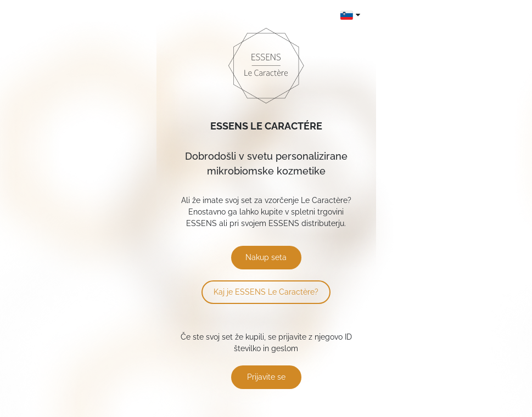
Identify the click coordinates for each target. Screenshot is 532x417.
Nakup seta (266, 257)
